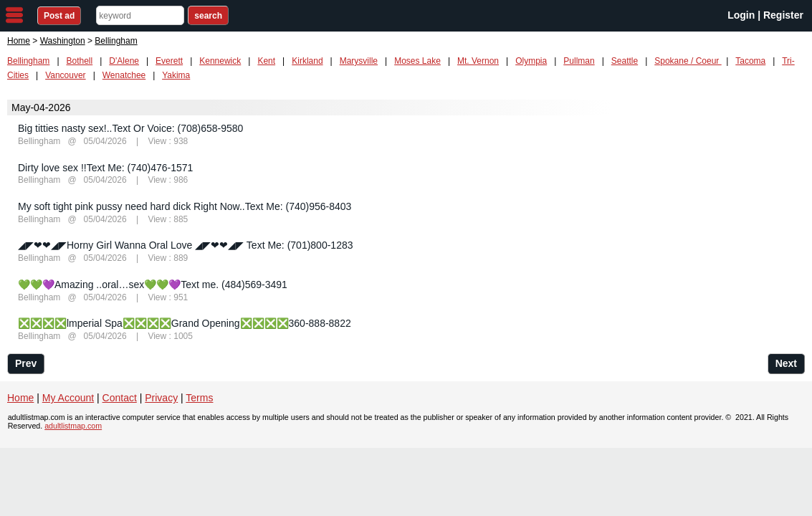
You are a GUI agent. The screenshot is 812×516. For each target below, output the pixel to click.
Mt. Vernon (478, 61)
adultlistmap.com (73, 426)
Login (741, 15)
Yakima (176, 75)
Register (783, 15)
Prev (26, 363)
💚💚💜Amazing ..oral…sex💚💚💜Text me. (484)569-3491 (153, 285)
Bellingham (28, 61)
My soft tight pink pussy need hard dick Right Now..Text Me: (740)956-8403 (185, 206)
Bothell (80, 61)
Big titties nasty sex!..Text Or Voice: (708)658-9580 (130, 128)
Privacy (161, 398)
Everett (169, 61)
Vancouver (65, 75)
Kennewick (220, 61)
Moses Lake (417, 61)
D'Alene (124, 61)
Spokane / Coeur (688, 61)
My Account (68, 398)
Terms (199, 398)
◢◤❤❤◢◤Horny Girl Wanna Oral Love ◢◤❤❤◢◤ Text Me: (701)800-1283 (186, 245)
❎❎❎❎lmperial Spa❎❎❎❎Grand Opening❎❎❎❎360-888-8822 (185, 323)
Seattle (625, 61)
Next (786, 363)
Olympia (531, 61)
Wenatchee (124, 75)
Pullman (579, 61)
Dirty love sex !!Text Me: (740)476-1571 (105, 168)
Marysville (359, 61)
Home (19, 41)
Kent (266, 61)
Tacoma (750, 61)
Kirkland (307, 61)
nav (14, 15)
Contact (120, 398)
